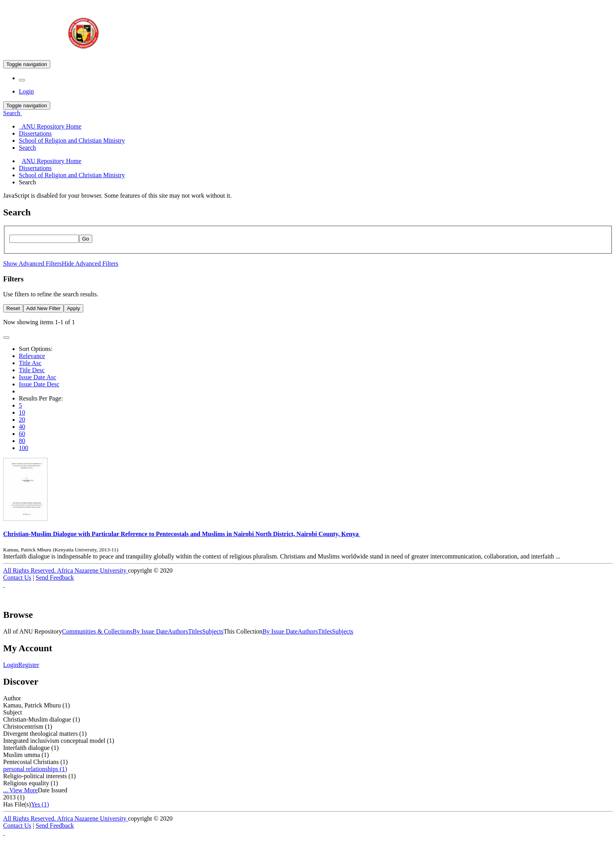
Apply (73, 308)
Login (11, 665)
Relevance (32, 356)
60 (22, 434)
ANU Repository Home (51, 161)
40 (22, 427)
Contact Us (17, 578)
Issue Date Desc (39, 384)
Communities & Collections (97, 631)
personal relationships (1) (35, 769)
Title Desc (32, 370)
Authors (178, 631)
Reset (13, 308)
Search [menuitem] (27, 148)
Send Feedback (55, 578)
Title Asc (30, 363)
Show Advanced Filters (32, 264)
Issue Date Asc (38, 377)
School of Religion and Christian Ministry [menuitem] (72, 141)
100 (24, 448)
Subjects (213, 631)
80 (22, 441)
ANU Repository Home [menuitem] (50, 126)
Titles (195, 631)
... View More (20, 790)
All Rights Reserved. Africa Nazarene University (66, 570)
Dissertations (35, 168)
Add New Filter (43, 308)
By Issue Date (150, 631)
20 (22, 420)
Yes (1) (40, 804)
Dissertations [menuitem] (35, 133)
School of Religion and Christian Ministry (72, 175)
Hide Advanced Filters (90, 264)
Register (28, 665)
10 (22, 412)
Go (86, 239)
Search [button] (13, 113)
